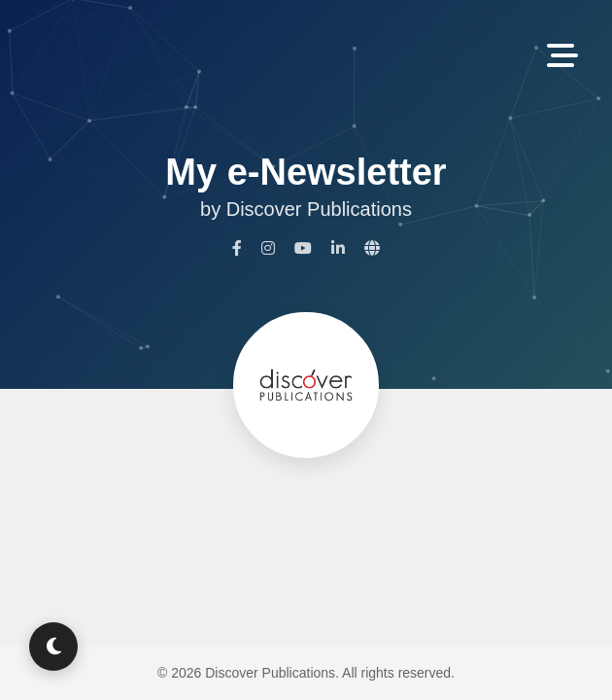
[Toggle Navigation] (562, 57)
